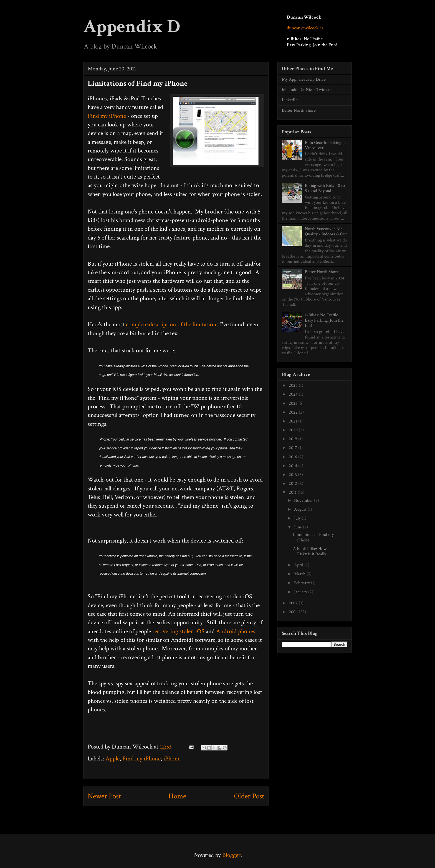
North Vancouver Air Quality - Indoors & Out (326, 231)
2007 (294, 603)
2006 (294, 612)
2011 (293, 492)
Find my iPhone (107, 116)
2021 (294, 421)
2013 (293, 475)
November (304, 501)
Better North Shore (299, 110)
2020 (294, 430)
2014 (294, 466)
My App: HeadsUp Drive (304, 79)
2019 (294, 439)
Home (177, 796)
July (298, 518)
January (301, 592)
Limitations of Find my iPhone (313, 537)
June (299, 527)
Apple (112, 759)
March (300, 574)
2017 (294, 448)
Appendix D (132, 27)
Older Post (249, 796)
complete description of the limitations (172, 324)
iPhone (172, 759)
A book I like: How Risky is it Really (310, 551)
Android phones (236, 631)
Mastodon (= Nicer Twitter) (306, 90)
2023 (294, 404)
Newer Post (104, 796)
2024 (294, 394)
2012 (294, 484)
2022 (294, 412)
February (303, 583)
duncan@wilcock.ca (305, 28)
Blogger (231, 855)
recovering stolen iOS (178, 631)
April (299, 565)
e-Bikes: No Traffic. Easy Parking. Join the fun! (324, 320)
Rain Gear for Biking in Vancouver (325, 145)
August (301, 509)
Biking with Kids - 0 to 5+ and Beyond (325, 188)
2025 (294, 385)
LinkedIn (290, 100)
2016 (294, 457)
